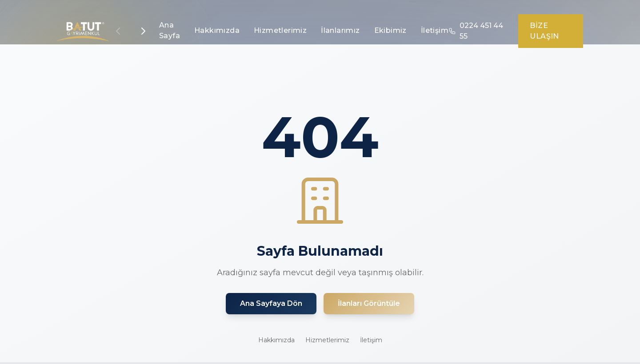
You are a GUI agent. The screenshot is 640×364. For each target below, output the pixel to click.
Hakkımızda (217, 30)
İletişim (435, 30)
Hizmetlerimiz (280, 30)
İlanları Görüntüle (369, 303)
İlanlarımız (340, 30)
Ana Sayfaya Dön (271, 303)
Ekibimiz (390, 30)
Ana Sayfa (170, 30)
